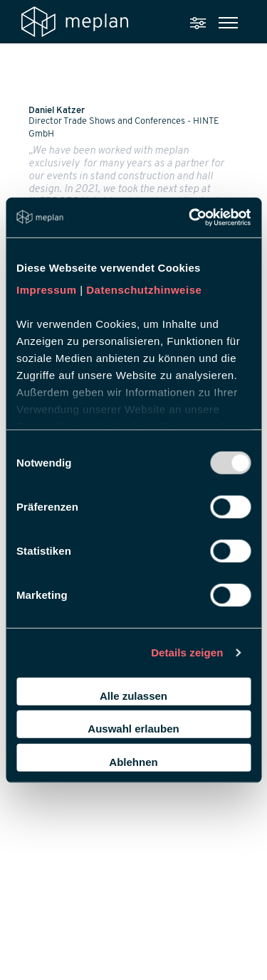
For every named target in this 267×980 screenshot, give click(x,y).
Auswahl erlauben (133, 729)
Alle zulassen (133, 695)
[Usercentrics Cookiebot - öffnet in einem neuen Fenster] (190, 218)
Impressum (47, 290)
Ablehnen (133, 761)
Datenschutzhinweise (144, 290)
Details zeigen (187, 653)
